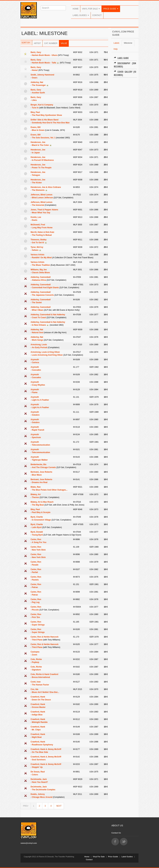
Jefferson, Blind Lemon (41, 195)
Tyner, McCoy (37, 247)
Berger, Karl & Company (42, 105)
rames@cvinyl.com (29, 843)
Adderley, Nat (37, 82)
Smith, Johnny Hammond (42, 75)
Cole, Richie (36, 659)
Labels (116, 43)
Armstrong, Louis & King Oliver (45, 352)
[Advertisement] (125, 129)
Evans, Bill (36, 127)
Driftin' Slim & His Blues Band (44, 120)
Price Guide (111, 9)
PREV (26, 806)
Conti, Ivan (36, 682)
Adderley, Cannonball (41, 277)
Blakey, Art (36, 494)
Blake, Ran (36, 487)
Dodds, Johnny (38, 794)
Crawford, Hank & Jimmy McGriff (46, 749)
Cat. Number (51, 43)
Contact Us (116, 833)
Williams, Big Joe (39, 270)
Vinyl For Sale (91, 9)
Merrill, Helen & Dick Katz (42, 232)
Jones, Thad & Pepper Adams (44, 210)
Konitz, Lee (36, 217)
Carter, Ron (36, 539)
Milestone (128, 43)
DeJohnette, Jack (39, 779)
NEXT (59, 806)
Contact (97, 15)
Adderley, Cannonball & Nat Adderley (48, 315)
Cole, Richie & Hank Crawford (44, 674)
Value (64, 43)
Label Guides (81, 15)
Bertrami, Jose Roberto (41, 472)
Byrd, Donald (37, 532)
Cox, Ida (34, 689)
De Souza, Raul (38, 772)
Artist (37, 43)
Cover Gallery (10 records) (125, 73)
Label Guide (121, 58)
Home (76, 9)
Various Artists (37, 255)
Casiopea (35, 652)
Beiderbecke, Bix (39, 464)
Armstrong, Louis (39, 345)
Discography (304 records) (125, 65)
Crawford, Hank (38, 697)
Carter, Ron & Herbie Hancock (45, 637)
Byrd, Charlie (37, 517)
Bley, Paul (35, 112)
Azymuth (35, 360)
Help (116, 49)
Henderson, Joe (38, 142)
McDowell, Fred (38, 225)
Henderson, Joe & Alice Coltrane (46, 187)
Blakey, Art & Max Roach (42, 502)
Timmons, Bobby (39, 240)
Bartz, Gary (36, 52)
